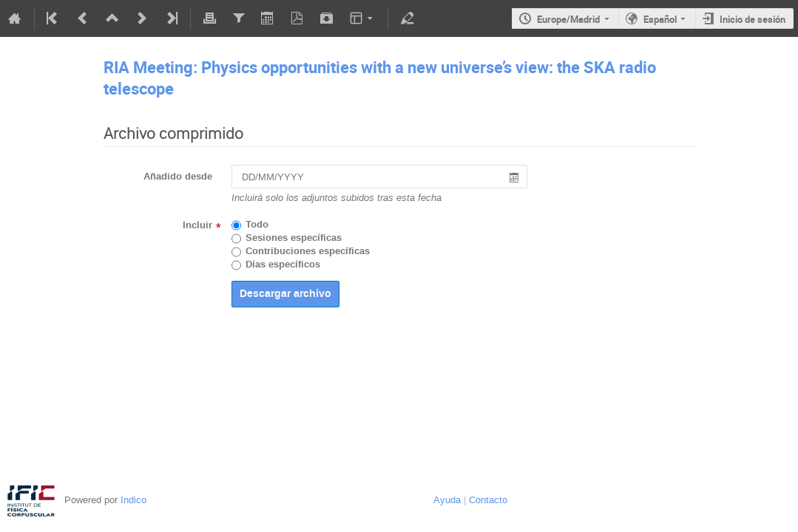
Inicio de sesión (753, 19)
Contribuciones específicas (308, 251)
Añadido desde (178, 177)
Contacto (488, 500)
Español (660, 19)
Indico (133, 500)
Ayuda (447, 500)
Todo (257, 225)
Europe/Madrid (568, 19)
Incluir (197, 225)
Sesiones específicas (294, 238)
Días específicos (283, 265)
